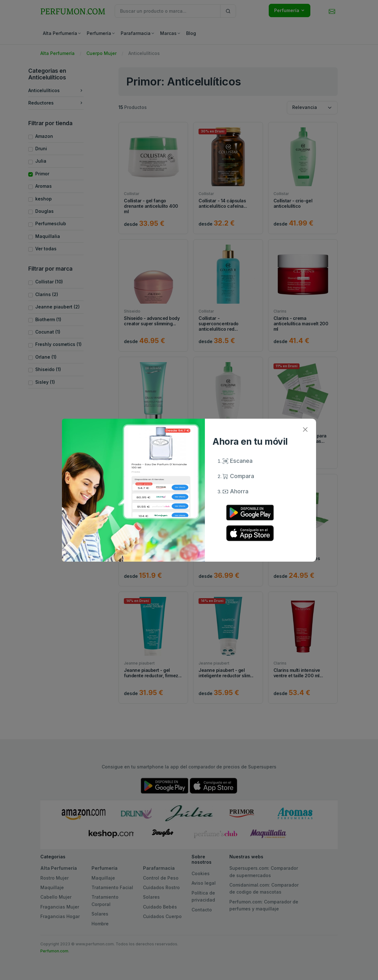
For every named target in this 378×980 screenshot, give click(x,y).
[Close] (305, 430)
